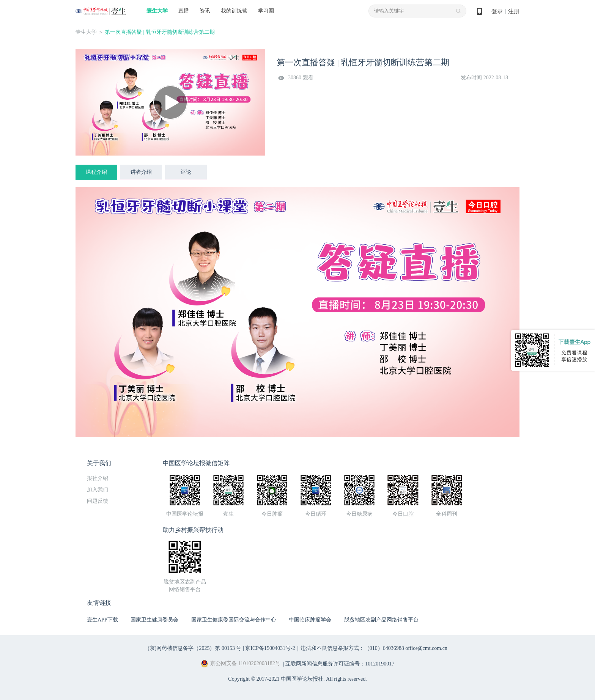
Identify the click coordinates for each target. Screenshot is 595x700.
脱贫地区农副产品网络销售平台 (381, 620)
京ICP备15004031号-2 (270, 648)
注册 (514, 11)
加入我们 (98, 490)
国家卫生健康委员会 (154, 620)
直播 (184, 11)
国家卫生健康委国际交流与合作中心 (234, 620)
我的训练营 (234, 11)
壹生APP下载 (102, 620)
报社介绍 (98, 478)
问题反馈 (98, 501)
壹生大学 (157, 11)
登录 (497, 11)
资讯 (205, 11)
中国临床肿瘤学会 (310, 620)
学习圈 (266, 11)
